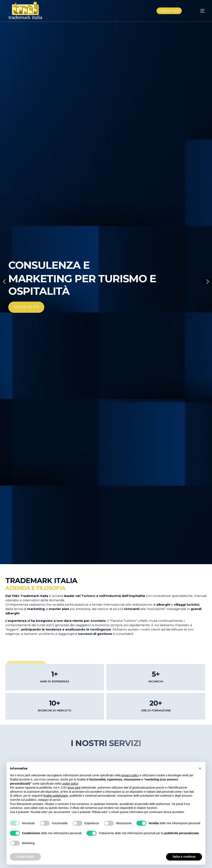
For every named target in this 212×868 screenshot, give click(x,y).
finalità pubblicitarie (56, 796)
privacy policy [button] (130, 775)
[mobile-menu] (198, 11)
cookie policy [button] (70, 784)
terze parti (74, 788)
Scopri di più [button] (25, 857)
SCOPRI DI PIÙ (26, 307)
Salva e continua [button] (184, 857)
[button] (4, 282)
